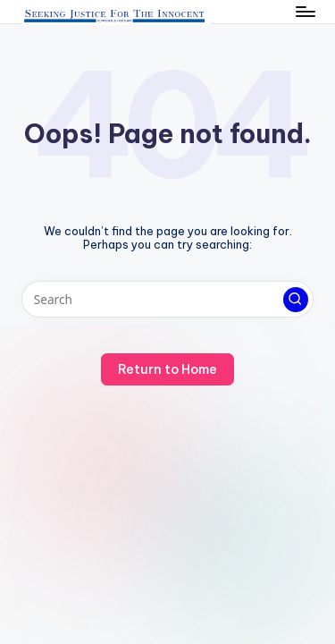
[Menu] (305, 11)
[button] (296, 300)
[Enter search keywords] (167, 300)
